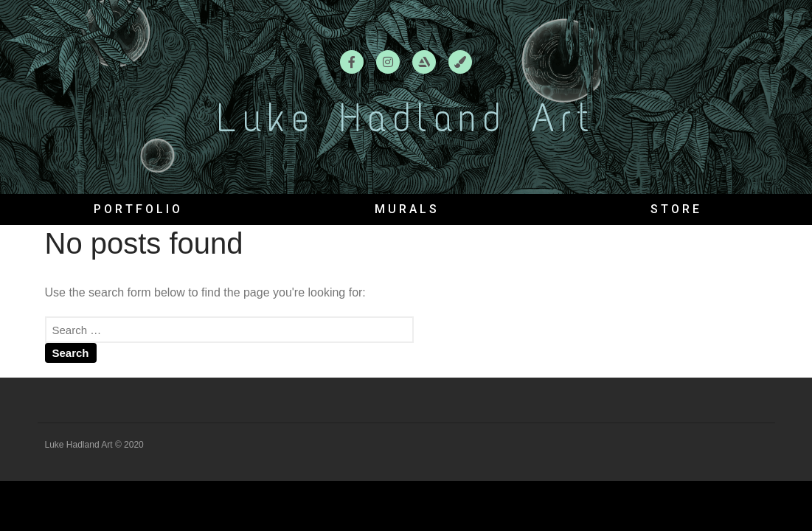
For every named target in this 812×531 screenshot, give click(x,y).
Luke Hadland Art (406, 118)
